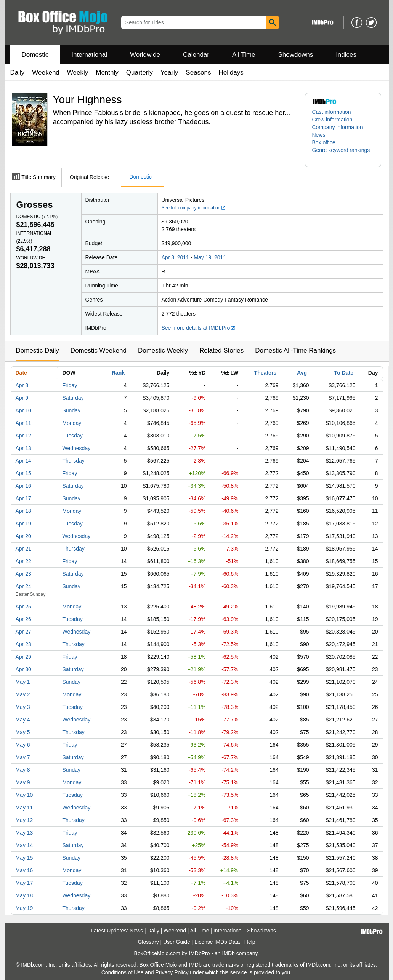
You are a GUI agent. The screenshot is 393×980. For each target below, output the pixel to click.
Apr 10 (23, 410)
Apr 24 (23, 586)
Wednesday (77, 448)
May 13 (24, 833)
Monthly (107, 73)
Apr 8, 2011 (175, 257)
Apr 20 (23, 536)
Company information (338, 127)
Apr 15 (23, 473)
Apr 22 (23, 561)
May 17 (24, 883)
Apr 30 (23, 669)
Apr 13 (23, 448)
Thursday (74, 461)
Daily (18, 73)
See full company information (194, 208)
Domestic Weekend (99, 350)
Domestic (35, 55)
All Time (244, 55)
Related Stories (221, 350)
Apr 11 (23, 423)
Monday (72, 423)
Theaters (265, 373)
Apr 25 (23, 607)
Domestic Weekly (163, 350)
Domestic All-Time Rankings (295, 350)
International (89, 55)
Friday (70, 385)
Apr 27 (23, 632)
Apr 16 (23, 486)
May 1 (23, 682)
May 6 (23, 745)
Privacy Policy (172, 972)
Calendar (196, 55)
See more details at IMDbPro (199, 328)
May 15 (24, 858)
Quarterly (140, 73)
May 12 (24, 820)
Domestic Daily (38, 350)
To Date (344, 373)
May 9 (23, 782)
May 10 (24, 795)
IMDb (228, 953)
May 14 (24, 845)
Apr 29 (23, 657)
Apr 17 (23, 498)
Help (250, 942)
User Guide (177, 942)
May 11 (24, 808)
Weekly (78, 73)
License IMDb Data (217, 942)
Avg (302, 373)
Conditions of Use (123, 972)
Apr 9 (22, 398)
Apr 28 (23, 644)
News (319, 135)
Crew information (332, 120)
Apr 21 (23, 549)
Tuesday (73, 436)
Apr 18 (23, 511)
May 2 (23, 694)
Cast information (332, 112)
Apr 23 (23, 574)
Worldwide (145, 55)
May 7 (23, 757)
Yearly (169, 73)
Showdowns (295, 55)
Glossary (148, 942)
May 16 (24, 870)
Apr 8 (22, 385)
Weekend (46, 73)
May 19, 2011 (210, 257)
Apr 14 (23, 461)
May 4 (23, 720)
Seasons (198, 73)
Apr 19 (23, 524)
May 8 (23, 770)
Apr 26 (23, 619)
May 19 (24, 908)
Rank (118, 373)
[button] (343, 154)
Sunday (71, 410)
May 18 (24, 895)
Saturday (73, 398)
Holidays (231, 73)
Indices (346, 55)
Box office (324, 142)
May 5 (23, 732)
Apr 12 (23, 436)
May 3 (23, 707)
